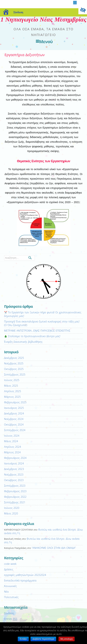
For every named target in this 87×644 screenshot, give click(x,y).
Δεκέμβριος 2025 (14, 358)
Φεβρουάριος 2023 (15, 491)
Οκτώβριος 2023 (14, 480)
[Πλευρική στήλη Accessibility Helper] (83, 10)
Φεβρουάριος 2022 (15, 497)
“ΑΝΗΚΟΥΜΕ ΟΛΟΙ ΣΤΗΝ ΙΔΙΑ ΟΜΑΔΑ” (54, 548)
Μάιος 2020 (11, 513)
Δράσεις (9, 569)
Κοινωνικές (10, 586)
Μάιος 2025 (11, 386)
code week (10, 564)
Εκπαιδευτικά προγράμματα (20, 580)
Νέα (6, 592)
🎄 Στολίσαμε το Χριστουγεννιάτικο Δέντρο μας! (32, 336)
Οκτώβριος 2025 (14, 369)
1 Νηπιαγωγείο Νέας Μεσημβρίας (43, 19)
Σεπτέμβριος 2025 (15, 375)
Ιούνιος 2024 (12, 436)
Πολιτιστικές (11, 597)
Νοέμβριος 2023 (14, 475)
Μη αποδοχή (67, 639)
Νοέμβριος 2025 (14, 363)
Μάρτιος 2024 (12, 452)
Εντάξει (23, 639)
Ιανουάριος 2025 (14, 408)
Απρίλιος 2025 (13, 391)
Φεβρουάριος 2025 (15, 402)
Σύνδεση (18, 12)
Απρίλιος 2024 (13, 447)
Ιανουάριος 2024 (14, 463)
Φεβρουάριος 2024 (15, 458)
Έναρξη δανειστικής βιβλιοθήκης (23, 342)
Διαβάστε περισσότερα (43, 639)
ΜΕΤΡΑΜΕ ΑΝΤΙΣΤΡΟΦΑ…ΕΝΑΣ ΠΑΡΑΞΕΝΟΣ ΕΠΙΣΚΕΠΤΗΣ (37, 331)
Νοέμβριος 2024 (14, 419)
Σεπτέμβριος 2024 (15, 430)
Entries (11, 619)
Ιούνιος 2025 (12, 380)
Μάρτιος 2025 (12, 397)
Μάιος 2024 (11, 441)
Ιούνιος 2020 (12, 508)
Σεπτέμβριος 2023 (15, 486)
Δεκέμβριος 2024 (14, 413)
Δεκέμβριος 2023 (14, 469)
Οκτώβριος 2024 (14, 425)
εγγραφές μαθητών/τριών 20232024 (25, 575)
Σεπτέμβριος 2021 (15, 502)
